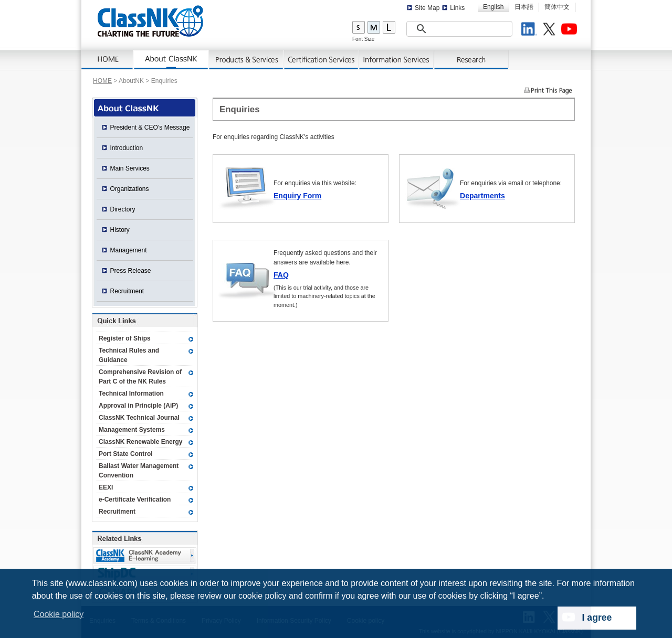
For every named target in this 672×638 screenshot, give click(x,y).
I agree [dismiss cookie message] (597, 618)
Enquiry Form (297, 196)
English (493, 7)
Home (108, 60)
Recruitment (127, 291)
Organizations (130, 189)
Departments (482, 196)
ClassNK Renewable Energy (140, 442)
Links (457, 8)
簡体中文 (557, 7)
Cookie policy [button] (59, 614)
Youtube (571, 30)
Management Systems (132, 430)
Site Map (427, 8)
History (120, 230)
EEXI (106, 487)
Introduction (127, 148)
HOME (102, 81)
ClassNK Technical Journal (139, 418)
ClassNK (150, 21)
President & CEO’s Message (150, 127)
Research (472, 60)
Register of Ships (125, 338)
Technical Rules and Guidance (129, 355)
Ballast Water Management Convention (139, 471)
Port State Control (126, 454)
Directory (123, 209)
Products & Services (246, 60)
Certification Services (322, 60)
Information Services (397, 60)
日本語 (524, 7)
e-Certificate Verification (135, 499)
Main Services (130, 168)
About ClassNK (171, 60)
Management (129, 250)
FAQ (281, 275)
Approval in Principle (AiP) (138, 406)
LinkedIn (531, 30)
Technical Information (131, 394)
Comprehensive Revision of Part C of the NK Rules (140, 377)
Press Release (131, 271)
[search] (446, 29)
